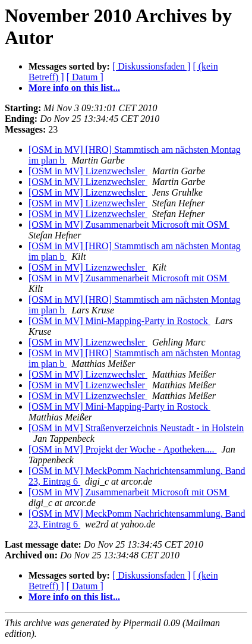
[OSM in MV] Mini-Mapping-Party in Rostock (119, 321)
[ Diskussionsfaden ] (152, 66)
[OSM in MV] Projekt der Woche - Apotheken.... (123, 449)
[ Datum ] (85, 77)
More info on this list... (74, 88)
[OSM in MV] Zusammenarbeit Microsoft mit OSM (129, 224)
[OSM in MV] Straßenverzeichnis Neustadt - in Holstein (136, 428)
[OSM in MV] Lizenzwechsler (88, 171)
